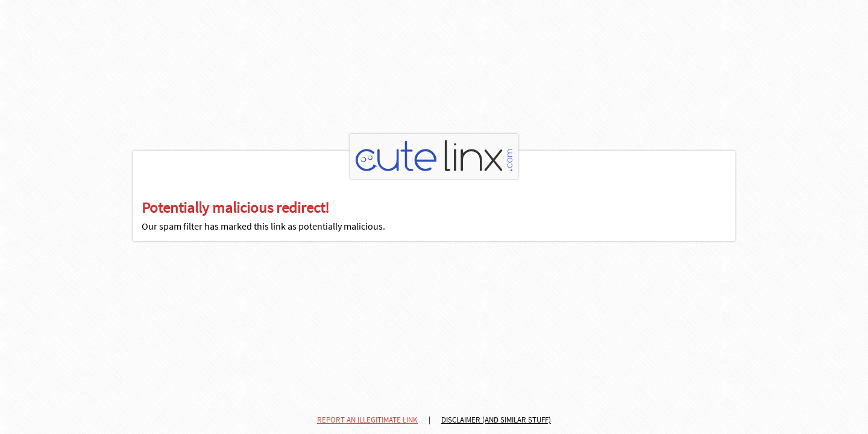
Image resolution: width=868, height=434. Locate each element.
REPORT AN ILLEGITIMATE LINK (367, 420)
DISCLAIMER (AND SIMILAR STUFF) (496, 420)
